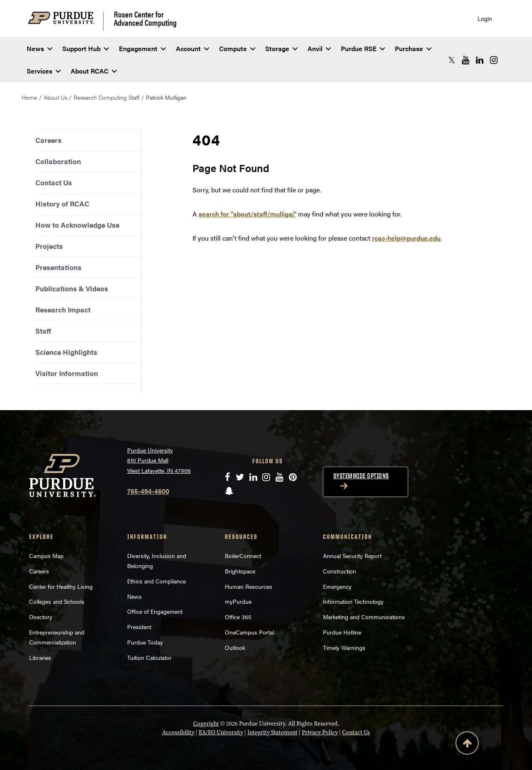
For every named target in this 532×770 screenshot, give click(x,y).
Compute (237, 48)
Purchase (413, 48)
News (39, 48)
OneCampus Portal (249, 632)
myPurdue (238, 601)
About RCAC (94, 71)
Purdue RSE (363, 48)
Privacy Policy (320, 732)
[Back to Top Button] (467, 745)
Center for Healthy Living (61, 586)
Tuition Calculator (149, 657)
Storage (281, 48)
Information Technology (353, 601)
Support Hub (86, 48)
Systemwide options (361, 476)
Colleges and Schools (57, 601)
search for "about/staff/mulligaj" (248, 214)
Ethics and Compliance (156, 581)
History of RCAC (62, 204)
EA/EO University (221, 732)
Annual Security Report (352, 556)
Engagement (142, 48)
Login (485, 18)
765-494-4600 (148, 491)
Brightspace (240, 571)
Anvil (319, 48)
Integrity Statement (272, 732)
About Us (55, 97)
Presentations (58, 267)
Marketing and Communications (364, 617)
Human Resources (249, 586)
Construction (340, 571)
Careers (48, 140)
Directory (41, 617)
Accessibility (178, 732)
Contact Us (54, 182)
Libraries (40, 657)
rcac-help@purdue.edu (406, 238)
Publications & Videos (72, 288)
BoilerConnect (243, 556)
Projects (49, 246)
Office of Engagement (155, 611)
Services (44, 71)
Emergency (337, 586)
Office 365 (238, 617)
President (139, 627)
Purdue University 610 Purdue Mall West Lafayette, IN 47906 (159, 460)
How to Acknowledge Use (77, 225)
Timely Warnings (344, 647)
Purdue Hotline (342, 632)
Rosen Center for (145, 18)
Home (29, 97)
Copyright (206, 724)
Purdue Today (145, 642)
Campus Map (46, 556)
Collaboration (58, 161)
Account (192, 48)
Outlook (235, 647)
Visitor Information (67, 373)
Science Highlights (66, 352)
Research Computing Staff (106, 97)
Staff (43, 331)
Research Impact (63, 310)
